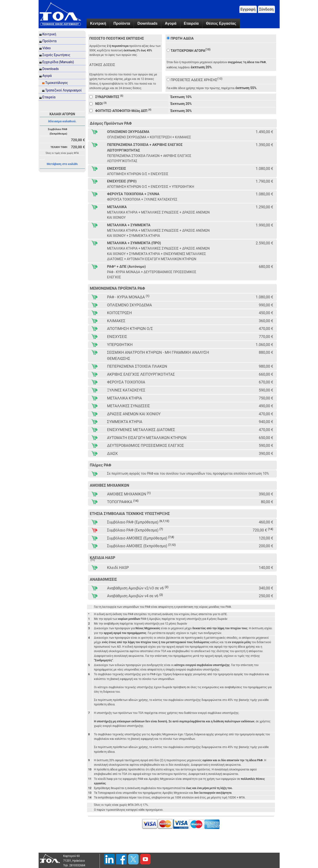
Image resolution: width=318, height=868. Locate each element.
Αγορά (171, 23)
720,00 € (263, 530)
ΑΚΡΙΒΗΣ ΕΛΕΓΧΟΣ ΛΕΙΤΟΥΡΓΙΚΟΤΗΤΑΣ (141, 374)
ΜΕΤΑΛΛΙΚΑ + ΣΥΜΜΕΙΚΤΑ (129, 225)
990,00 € (266, 305)
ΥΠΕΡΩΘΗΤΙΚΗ (120, 345)
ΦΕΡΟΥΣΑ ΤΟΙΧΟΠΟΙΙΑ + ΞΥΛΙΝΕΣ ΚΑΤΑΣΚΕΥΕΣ (142, 199)
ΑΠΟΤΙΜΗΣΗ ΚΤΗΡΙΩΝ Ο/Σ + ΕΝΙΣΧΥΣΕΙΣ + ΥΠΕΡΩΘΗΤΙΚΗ (151, 187)
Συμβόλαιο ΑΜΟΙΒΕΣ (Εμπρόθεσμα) (141, 538)
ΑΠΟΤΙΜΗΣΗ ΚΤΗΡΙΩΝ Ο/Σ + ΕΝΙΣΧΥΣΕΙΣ (138, 174)
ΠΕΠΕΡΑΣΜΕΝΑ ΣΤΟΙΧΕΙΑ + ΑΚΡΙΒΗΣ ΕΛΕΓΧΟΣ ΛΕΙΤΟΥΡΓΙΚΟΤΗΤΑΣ (145, 148)
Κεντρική (98, 23)
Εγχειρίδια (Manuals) (58, 62)
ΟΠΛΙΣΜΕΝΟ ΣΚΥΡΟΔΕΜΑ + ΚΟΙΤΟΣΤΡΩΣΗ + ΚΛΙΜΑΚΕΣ (149, 137)
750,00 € (266, 398)
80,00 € (267, 502)
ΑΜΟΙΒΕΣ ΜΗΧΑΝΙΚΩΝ (129, 494)
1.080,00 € (264, 169)
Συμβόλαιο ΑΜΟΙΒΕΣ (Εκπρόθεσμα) (141, 546)
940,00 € (266, 422)
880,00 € (266, 352)
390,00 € (266, 454)
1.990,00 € (264, 225)
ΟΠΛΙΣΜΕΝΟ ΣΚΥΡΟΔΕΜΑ (128, 132)
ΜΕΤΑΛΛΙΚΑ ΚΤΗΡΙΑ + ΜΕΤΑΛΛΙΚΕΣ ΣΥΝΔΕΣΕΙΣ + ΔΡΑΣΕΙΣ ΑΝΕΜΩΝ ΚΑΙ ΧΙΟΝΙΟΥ (158, 215)
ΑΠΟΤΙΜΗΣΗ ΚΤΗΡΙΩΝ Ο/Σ (130, 329)
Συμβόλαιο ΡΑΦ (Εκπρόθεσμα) (135, 530)
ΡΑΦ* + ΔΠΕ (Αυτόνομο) (126, 267)
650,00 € (266, 438)
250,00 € (266, 596)
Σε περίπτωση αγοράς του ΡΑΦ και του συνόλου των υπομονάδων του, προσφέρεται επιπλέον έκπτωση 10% (188, 473)
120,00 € (266, 538)
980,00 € (266, 366)
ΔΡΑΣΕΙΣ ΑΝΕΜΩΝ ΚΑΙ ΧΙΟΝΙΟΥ (134, 414)
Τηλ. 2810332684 (74, 865)
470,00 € (266, 329)
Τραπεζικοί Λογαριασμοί (63, 90)
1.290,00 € (264, 207)
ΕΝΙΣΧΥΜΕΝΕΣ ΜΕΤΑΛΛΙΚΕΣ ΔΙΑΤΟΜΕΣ (141, 430)
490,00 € (266, 406)
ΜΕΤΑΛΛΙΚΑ (117, 207)
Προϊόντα (122, 23)
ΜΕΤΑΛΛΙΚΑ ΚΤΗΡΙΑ (125, 398)
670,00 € (266, 382)
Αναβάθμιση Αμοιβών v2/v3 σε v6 (138, 588)
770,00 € (266, 337)
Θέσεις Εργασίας (221, 23)
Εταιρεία (191, 23)
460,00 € (266, 522)
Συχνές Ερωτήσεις (56, 55)
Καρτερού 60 (72, 856)
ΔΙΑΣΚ (112, 454)
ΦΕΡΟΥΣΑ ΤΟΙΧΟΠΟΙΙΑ (126, 382)
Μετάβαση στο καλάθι (62, 164)
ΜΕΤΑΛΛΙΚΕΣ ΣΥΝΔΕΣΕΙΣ (129, 406)
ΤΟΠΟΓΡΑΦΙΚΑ (123, 502)
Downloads (147, 23)
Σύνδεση (266, 9)
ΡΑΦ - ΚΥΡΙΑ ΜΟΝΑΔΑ (128, 297)
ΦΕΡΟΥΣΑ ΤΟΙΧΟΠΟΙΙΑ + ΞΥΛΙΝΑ (133, 194)
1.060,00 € (264, 345)
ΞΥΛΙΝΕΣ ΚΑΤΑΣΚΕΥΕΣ (126, 390)
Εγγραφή (248, 9)
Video (47, 48)
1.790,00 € (264, 181)
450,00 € (266, 313)
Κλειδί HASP (118, 568)
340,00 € (266, 588)
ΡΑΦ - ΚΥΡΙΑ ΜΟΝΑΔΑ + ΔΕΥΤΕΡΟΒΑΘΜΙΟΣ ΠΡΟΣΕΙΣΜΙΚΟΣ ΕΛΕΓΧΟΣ (152, 275)
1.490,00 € (264, 132)
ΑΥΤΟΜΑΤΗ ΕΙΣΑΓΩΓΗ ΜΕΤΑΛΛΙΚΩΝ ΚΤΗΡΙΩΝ (147, 438)
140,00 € (266, 568)
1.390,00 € (264, 145)
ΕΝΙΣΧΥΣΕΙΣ (117, 169)
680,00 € (266, 267)
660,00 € (266, 374)
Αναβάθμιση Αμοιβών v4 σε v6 (135, 596)
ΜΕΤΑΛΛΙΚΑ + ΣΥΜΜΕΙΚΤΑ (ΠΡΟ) (134, 243)
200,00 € (266, 546)
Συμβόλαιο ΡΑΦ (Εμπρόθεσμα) (138, 522)
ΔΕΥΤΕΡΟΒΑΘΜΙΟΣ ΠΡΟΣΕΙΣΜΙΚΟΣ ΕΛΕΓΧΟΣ (146, 446)
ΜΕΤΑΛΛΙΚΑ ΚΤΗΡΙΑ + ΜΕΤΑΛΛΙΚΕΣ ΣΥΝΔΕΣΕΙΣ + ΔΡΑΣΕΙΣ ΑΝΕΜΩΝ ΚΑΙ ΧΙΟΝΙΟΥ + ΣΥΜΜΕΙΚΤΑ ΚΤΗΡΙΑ (158, 233)
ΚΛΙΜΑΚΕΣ (116, 321)
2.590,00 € (264, 243)
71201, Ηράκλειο (74, 861)
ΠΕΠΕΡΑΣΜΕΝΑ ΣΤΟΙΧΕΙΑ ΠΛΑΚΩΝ (137, 366)
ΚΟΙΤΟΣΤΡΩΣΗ (119, 313)
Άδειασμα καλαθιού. (62, 121)
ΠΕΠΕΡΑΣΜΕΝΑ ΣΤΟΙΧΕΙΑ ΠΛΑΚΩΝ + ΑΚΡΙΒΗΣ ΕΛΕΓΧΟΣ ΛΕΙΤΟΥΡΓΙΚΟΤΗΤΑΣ (149, 158)
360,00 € (266, 321)
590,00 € (266, 390)
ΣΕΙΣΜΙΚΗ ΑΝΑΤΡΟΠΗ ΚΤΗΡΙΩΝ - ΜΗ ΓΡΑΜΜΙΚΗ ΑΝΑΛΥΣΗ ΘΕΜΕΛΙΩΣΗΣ (158, 356)
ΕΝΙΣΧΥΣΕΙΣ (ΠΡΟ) (122, 181)
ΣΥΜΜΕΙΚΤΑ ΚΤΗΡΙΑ (125, 422)
